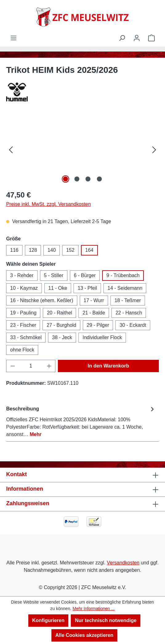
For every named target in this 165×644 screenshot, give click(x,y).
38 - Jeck (62, 337)
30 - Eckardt (133, 325)
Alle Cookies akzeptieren (85, 635)
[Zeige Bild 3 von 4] (88, 179)
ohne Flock (22, 350)
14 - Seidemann (125, 288)
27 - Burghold (61, 325)
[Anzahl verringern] (13, 366)
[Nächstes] (154, 150)
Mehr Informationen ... (94, 609)
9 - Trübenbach (123, 275)
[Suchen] (122, 38)
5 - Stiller (54, 275)
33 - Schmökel (26, 337)
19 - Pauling (23, 313)
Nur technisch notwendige (106, 620)
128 (33, 250)
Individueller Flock (102, 337)
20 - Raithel (59, 313)
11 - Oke (58, 288)
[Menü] (14, 38)
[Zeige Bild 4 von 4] (99, 179)
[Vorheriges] (11, 150)
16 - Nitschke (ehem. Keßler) (42, 300)
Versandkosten (123, 563)
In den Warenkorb (109, 366)
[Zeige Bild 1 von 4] (66, 179)
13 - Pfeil (87, 288)
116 (14, 250)
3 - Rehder (22, 275)
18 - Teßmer (128, 300)
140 (52, 250)
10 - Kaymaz (24, 288)
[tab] (81, 421)
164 (89, 250)
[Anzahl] (31, 366)
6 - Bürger (85, 275)
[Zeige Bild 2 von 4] (77, 179)
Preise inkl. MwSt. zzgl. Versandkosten (48, 204)
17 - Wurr (94, 300)
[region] (82, 150)
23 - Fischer (23, 325)
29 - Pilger (98, 325)
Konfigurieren (48, 620)
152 (70, 250)
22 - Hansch (129, 313)
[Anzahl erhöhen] (49, 366)
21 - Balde (94, 313)
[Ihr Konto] (137, 38)
